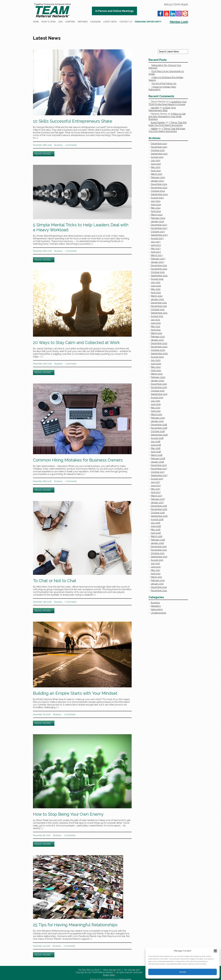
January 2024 (157, 221)
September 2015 (159, 557)
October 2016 (158, 513)
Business (58, 145)
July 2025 (156, 160)
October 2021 (158, 309)
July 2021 (155, 320)
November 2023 (159, 228)
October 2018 (158, 431)
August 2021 (157, 316)
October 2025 (158, 150)
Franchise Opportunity (148, 22)
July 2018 (156, 442)
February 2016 (158, 540)
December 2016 (159, 506)
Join (60, 22)
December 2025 (159, 144)
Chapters (70, 22)
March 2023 (157, 255)
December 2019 (159, 384)
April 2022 (156, 293)
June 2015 (156, 567)
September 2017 (159, 475)
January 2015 (157, 584)
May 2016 (156, 530)
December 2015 (159, 547)
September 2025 (159, 154)
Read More (43, 154)
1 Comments (71, 364)
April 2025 (156, 171)
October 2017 (158, 472)
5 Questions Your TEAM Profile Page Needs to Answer (168, 103)
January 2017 (157, 502)
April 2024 (156, 211)
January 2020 (158, 381)
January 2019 (157, 421)
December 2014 (159, 587)
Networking (157, 609)
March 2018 (157, 455)
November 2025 (159, 147)
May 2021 (155, 326)
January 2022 (157, 299)
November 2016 (159, 509)
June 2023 (156, 245)
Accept (183, 972)
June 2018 (156, 445)
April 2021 (156, 330)
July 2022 (156, 282)
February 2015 (158, 580)
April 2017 (156, 492)
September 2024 (159, 194)
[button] (215, 951)
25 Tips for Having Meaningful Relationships (75, 925)
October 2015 (158, 553)
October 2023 (158, 232)
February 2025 (158, 177)
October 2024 (158, 191)
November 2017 (159, 469)
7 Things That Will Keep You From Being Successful (168, 124)
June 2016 (156, 526)
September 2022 (159, 276)
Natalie (154, 129)
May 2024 (156, 208)
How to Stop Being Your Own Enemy (68, 814)
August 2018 (157, 438)
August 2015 (157, 560)
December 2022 (159, 265)
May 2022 (156, 289)
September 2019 (159, 394)
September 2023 (159, 235)
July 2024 (156, 201)
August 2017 (157, 479)
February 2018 (158, 458)
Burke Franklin (158, 123)
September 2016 (159, 516)
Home (36, 22)
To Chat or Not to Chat (55, 581)
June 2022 (156, 286)
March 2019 (157, 414)
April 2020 (156, 370)
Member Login (179, 22)
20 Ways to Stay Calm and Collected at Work (76, 342)
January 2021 (157, 340)
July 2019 (155, 401)
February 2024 (158, 218)
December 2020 (159, 343)
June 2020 (156, 364)
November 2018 (159, 428)
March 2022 (157, 296)
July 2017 (155, 482)
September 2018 (159, 435)
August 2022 (157, 279)
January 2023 (157, 262)
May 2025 (156, 167)
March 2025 (157, 174)
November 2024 (159, 188)
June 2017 (156, 486)
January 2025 (157, 181)
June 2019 (156, 404)
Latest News (110, 22)
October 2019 (158, 391)
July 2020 (156, 360)
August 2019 (157, 398)
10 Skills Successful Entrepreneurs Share (73, 121)
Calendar (95, 22)
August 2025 (157, 157)
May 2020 (156, 367)
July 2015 (155, 563)
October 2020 (158, 350)
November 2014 (159, 591)
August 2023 (157, 238)
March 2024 (157, 215)
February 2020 (158, 377)
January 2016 (157, 543)
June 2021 (156, 323)
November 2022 (159, 269)
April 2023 (156, 252)
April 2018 (156, 452)
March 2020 (157, 374)
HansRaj (155, 108)
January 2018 (157, 462)
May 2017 (156, 489)
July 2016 (156, 523)
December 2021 (159, 303)
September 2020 (159, 353)
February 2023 (158, 259)
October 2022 (158, 272)
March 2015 (157, 577)
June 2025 (156, 164)
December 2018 (159, 425)
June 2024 (156, 205)
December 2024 (159, 184)
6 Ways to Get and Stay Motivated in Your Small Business (167, 116)
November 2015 (159, 550)
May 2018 (156, 448)
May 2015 (156, 570)
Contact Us (126, 22)
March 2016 (157, 536)
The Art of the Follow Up (164, 83)
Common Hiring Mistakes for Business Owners (78, 460)
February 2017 (158, 499)
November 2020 (159, 347)
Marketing (156, 606)
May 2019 (156, 408)
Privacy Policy (109, 975)
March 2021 (156, 333)
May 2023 (156, 249)
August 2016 (157, 519)
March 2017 (157, 496)
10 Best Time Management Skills (162, 109)
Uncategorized (158, 613)
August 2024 (157, 198)
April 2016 (156, 533)
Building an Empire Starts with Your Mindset (75, 693)
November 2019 (159, 387)
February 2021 (158, 337)
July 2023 (156, 242)
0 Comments (71, 145)
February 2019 (158, 418)
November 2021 (159, 306)
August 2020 (157, 357)
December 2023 (159, 225)
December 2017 (159, 465)
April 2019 (156, 411)
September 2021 (159, 313)
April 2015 (156, 574)
